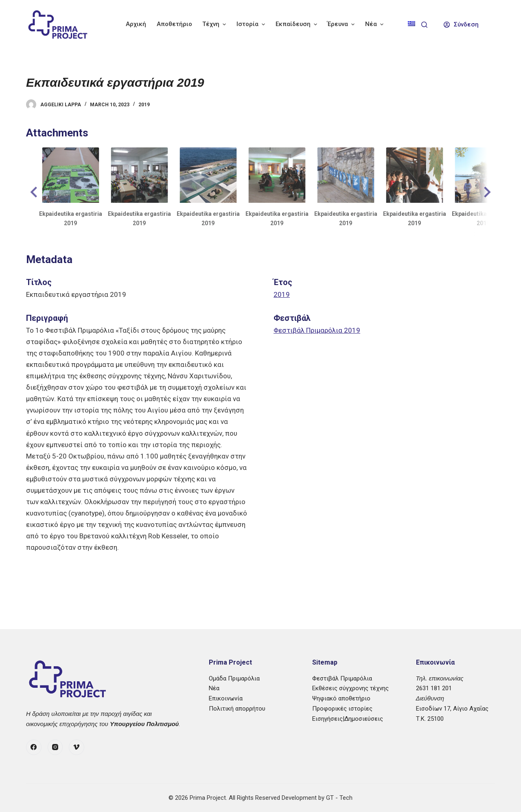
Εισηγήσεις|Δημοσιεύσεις (348, 719)
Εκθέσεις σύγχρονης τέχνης (350, 688)
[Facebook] (34, 747)
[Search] (424, 25)
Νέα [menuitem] (375, 24)
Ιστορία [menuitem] (252, 24)
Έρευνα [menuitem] (342, 24)
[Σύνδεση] (461, 25)
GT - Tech (339, 798)
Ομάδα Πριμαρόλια (234, 678)
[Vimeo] (77, 747)
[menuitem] (412, 24)
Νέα (214, 688)
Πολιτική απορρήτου (237, 709)
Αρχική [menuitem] (136, 24)
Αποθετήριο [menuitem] (174, 24)
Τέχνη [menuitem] (215, 24)
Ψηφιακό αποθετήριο (341, 698)
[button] (35, 192)
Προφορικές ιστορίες (342, 709)
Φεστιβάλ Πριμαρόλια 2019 (317, 330)
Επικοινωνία (226, 698)
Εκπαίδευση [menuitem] (297, 24)
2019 (144, 105)
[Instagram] (55, 747)
